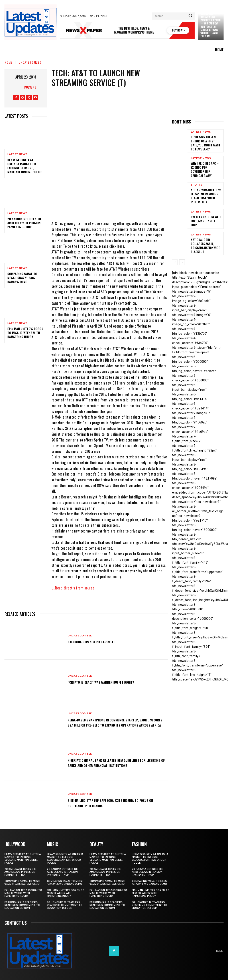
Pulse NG (30, 87)
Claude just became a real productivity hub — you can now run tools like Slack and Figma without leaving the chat (210, 25)
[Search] (190, 16)
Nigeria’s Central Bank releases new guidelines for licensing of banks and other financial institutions (116, 762)
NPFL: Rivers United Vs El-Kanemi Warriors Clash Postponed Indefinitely (206, 189)
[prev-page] (175, 252)
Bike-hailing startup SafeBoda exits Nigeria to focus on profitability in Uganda (117, 803)
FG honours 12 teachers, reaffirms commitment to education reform (22, 905)
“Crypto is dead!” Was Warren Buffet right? (109, 682)
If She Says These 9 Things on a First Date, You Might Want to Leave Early (206, 142)
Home (8, 62)
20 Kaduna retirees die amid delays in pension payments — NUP (24, 223)
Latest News (17, 154)
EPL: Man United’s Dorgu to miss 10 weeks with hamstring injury (25, 333)
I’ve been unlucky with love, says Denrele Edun (205, 212)
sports (196, 181)
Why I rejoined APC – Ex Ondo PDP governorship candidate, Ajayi (206, 166)
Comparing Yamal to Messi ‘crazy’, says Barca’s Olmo (22, 278)
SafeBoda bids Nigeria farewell (96, 642)
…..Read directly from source (73, 588)
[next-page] (182, 252)
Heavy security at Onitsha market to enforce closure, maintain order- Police (25, 166)
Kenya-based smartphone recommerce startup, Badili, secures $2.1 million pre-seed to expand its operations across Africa (114, 722)
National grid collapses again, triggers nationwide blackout (206, 236)
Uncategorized (30, 62)
